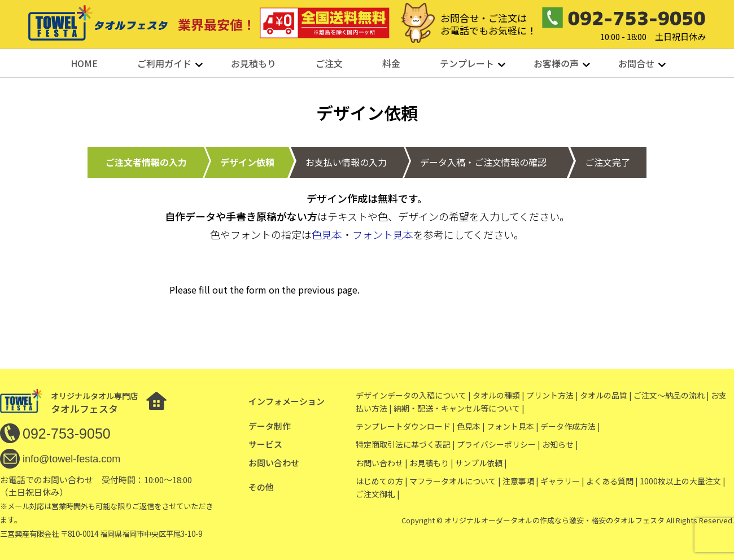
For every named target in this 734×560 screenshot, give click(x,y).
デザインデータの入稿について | (413, 395)
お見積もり (254, 63)
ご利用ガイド (164, 63)
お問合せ (636, 63)
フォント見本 (383, 234)
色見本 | (471, 426)
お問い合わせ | (382, 463)
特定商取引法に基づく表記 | (405, 444)
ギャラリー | (562, 481)
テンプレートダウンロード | (405, 426)
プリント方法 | (552, 395)
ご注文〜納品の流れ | (671, 395)
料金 (391, 63)
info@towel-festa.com (71, 459)
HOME (84, 63)
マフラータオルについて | (455, 481)
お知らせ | (560, 444)
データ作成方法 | (570, 426)
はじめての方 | (382, 481)
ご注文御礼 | (378, 494)
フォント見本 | (513, 426)
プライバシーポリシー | (499, 444)
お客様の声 (556, 63)
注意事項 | (521, 481)
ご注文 (329, 63)
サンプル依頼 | (481, 463)
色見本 (327, 234)
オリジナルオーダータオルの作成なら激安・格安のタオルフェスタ (554, 520)
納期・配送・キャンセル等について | (459, 408)
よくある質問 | (612, 481)
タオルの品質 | (606, 395)
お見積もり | (431, 463)
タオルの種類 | (499, 395)
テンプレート (467, 63)
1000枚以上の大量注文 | (683, 481)
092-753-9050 (67, 434)
